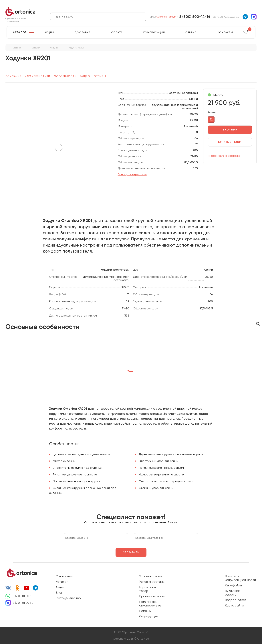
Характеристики (37, 76)
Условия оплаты (151, 576)
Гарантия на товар (148, 589)
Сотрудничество (68, 598)
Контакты (225, 32)
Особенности (65, 76)
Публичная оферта (233, 593)
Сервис (191, 32)
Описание (13, 76)
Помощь (145, 611)
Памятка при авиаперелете (150, 604)
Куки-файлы (233, 585)
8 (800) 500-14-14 (195, 17)
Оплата (117, 32)
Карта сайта (234, 605)
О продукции (149, 616)
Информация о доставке (224, 156)
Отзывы (100, 76)
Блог (59, 593)
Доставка (83, 32)
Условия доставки (152, 582)
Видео (85, 76)
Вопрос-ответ (236, 600)
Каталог (20, 32)
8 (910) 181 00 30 (23, 596)
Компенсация (154, 32)
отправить (131, 552)
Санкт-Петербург (166, 17)
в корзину (230, 130)
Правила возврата (153, 596)
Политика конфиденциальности (239, 578)
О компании (64, 576)
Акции (49, 32)
